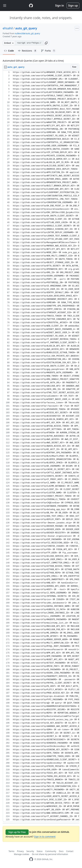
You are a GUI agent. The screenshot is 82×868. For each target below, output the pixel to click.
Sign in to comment (45, 837)
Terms (11, 851)
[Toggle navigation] (5, 6)
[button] (46, 43)
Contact (70, 851)
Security (30, 851)
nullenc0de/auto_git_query (27, 33)
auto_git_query (26, 28)
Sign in (60, 6)
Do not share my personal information (50, 854)
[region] (41, 446)
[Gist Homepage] (31, 6)
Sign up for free (17, 832)
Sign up (73, 6)
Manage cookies (22, 854)
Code (9, 51)
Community (51, 851)
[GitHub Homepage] (31, 859)
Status (40, 851)
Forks (48, 51)
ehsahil (8, 28)
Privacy (20, 851)
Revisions (27, 51)
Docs (61, 851)
